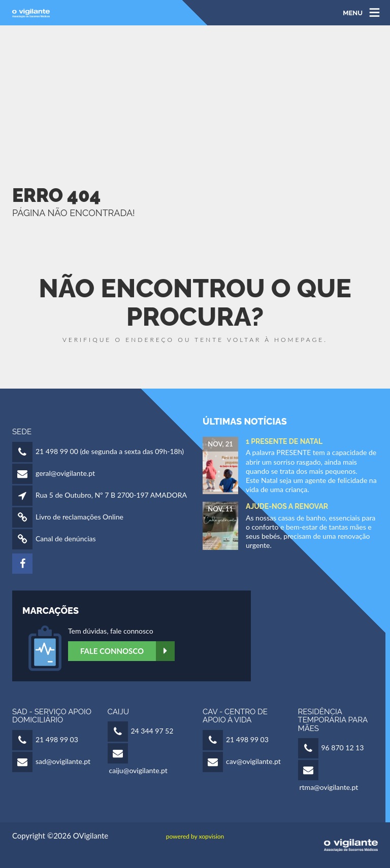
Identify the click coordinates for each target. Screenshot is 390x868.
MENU (353, 12)
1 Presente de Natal (284, 441)
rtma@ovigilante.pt (329, 787)
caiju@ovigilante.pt (138, 770)
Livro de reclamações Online (79, 517)
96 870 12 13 (343, 748)
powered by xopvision (195, 836)
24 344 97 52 (152, 731)
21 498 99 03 (57, 739)
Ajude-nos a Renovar (287, 506)
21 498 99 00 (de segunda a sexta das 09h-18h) (110, 451)
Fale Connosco (127, 651)
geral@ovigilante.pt (65, 473)
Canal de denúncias (66, 539)
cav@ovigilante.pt (253, 761)
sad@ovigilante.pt (63, 761)
